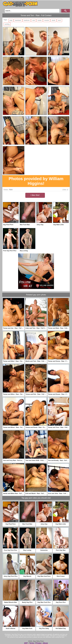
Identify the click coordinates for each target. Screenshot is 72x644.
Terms (32, 643)
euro (59, 20)
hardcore (27, 20)
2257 (26, 643)
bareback (18, 20)
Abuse (45, 643)
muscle (47, 20)
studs (53, 20)
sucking (7, 24)
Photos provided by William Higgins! (36, 181)
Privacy (38, 643)
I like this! (35, 195)
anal (11, 20)
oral (34, 20)
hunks (40, 20)
